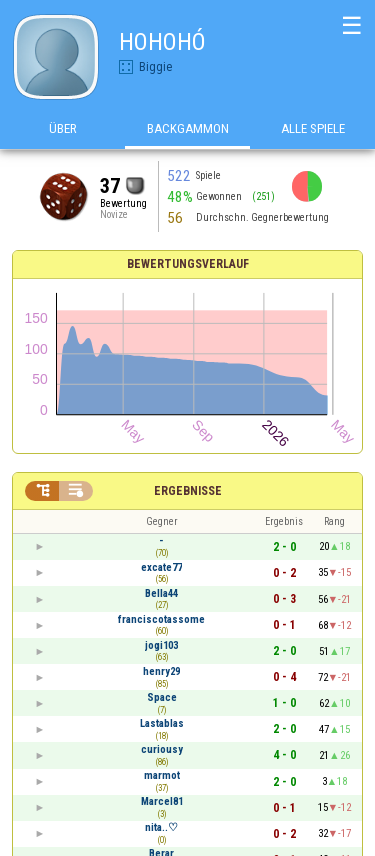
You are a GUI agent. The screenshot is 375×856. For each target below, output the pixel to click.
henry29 (161, 671)
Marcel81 (162, 801)
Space (162, 697)
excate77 (161, 567)
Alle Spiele (313, 128)
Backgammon (188, 128)
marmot (162, 775)
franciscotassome (161, 619)
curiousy (162, 749)
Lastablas (162, 723)
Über (63, 128)
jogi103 (161, 645)
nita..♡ (161, 827)
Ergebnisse (188, 491)
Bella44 (161, 593)
